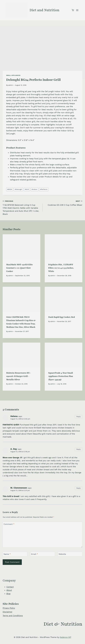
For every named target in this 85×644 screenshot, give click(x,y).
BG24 (10, 189)
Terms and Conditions (13, 616)
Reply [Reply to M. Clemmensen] (78, 488)
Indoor (34, 189)
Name (7, 554)
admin (11, 85)
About (9, 590)
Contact (10, 587)
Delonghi (18, 189)
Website (62, 554)
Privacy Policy (9, 608)
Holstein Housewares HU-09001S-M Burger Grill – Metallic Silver (18, 376)
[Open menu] (77, 10)
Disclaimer (7, 612)
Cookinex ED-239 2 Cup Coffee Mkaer (63, 203)
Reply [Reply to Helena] (78, 417)
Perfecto (44, 189)
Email (34, 554)
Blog (8, 594)
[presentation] (21, 247)
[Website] (70, 554)
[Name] (15, 554)
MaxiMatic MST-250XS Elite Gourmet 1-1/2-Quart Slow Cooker (19, 268)
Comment (9, 524)
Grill (27, 189)
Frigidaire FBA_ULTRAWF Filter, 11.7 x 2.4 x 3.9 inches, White (61, 268)
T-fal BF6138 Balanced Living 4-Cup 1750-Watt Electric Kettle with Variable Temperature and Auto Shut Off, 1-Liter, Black (22, 207)
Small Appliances (13, 75)
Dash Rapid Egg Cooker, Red (62, 317)
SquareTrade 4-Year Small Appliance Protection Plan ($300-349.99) (61, 376)
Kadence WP (65, 637)
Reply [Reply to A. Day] (78, 449)
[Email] (43, 554)
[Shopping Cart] (73, 10)
